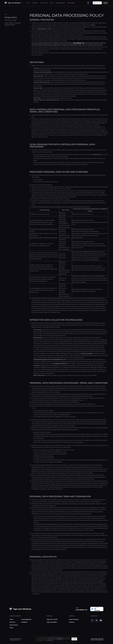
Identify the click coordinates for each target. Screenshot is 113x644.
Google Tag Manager (87, 354)
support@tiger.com (79, 43)
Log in (105, 3)
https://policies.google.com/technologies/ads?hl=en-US (50, 359)
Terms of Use (96, 155)
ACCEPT (74, 639)
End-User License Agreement (13, 24)
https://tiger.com (43, 29)
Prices (52, 3)
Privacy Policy (94, 639)
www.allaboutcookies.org (60, 363)
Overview (35, 3)
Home (28, 3)
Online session (71, 3)
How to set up (44, 3)
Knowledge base (60, 3)
